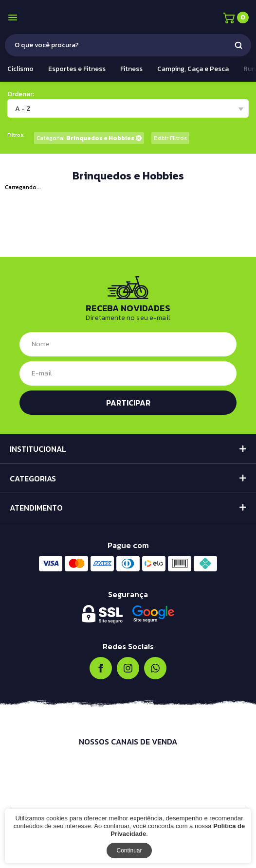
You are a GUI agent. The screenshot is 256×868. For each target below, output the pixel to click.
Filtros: (16, 135)
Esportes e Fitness (77, 69)
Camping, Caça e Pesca (193, 69)
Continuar (129, 850)
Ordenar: (21, 94)
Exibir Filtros (170, 138)
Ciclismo (20, 69)
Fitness (131, 69)
